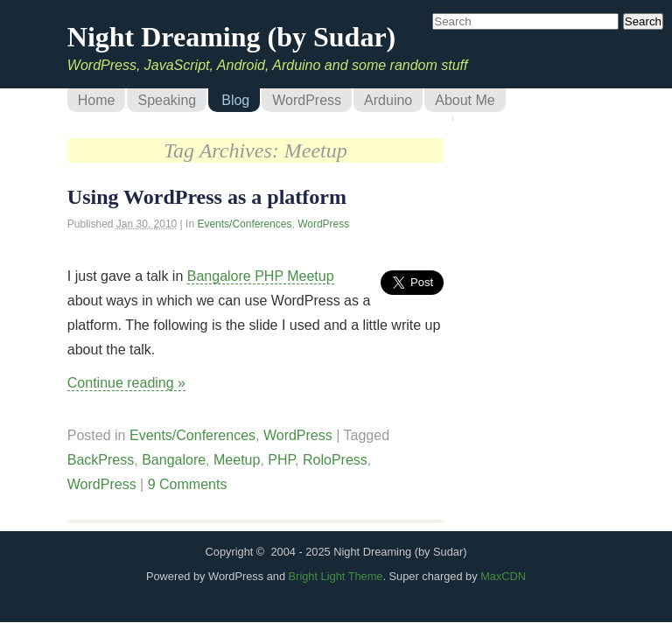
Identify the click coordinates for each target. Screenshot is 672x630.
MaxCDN (503, 576)
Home (97, 100)
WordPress (307, 100)
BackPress (101, 460)
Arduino (388, 100)
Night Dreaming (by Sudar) (231, 37)
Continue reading (126, 383)
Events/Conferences (244, 224)
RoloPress (335, 460)
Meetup (237, 460)
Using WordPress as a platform (207, 197)
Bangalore (174, 460)
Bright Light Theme (336, 576)
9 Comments (188, 484)
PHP (281, 460)
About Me (465, 100)
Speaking (167, 100)
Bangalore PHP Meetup (261, 276)
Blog (235, 100)
